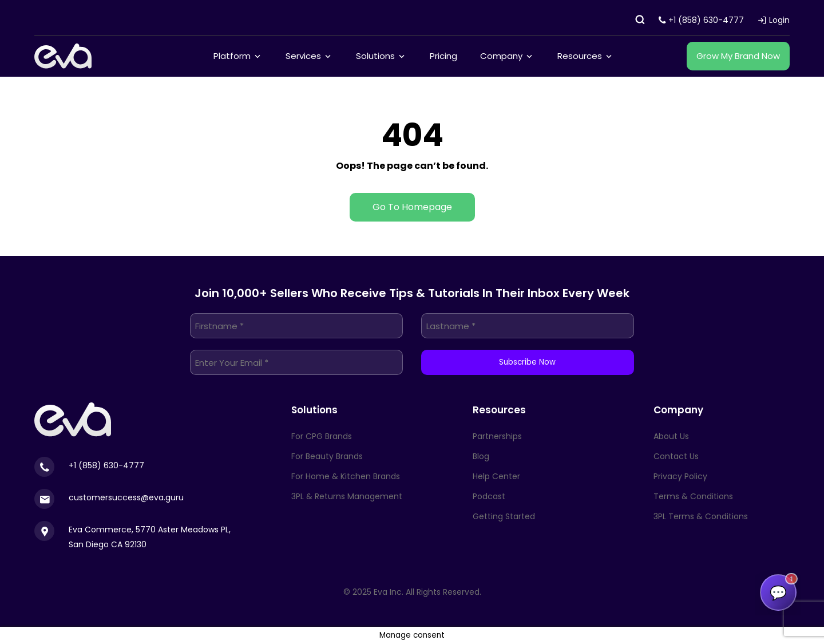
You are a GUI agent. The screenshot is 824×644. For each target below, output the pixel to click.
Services (303, 56)
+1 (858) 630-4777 (701, 20)
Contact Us (676, 456)
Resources (580, 56)
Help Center (496, 476)
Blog (481, 456)
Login (774, 20)
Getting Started (504, 516)
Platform (232, 56)
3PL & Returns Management (347, 496)
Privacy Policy (680, 476)
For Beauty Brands (327, 456)
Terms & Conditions (693, 496)
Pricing (443, 56)
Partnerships (497, 436)
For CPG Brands (322, 436)
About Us (671, 436)
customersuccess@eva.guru (126, 497)
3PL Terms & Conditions (701, 516)
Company (501, 56)
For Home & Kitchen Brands (346, 476)
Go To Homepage (412, 207)
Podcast (489, 496)
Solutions (375, 56)
